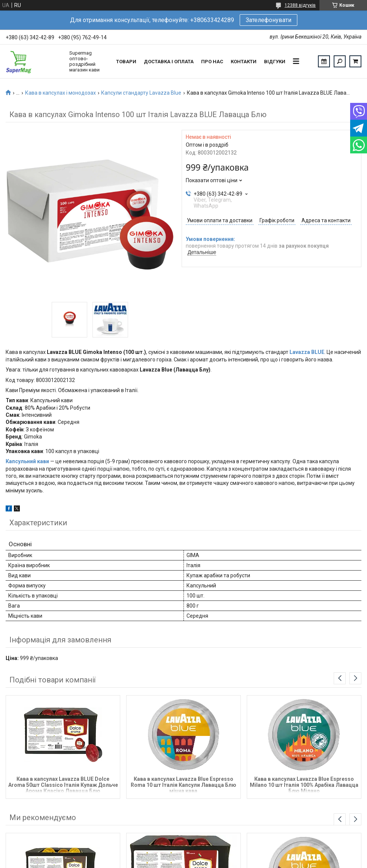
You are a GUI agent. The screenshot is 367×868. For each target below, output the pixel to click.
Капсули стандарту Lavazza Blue (141, 93)
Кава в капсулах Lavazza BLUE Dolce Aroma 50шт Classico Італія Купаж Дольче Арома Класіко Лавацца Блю (63, 784)
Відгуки (275, 62)
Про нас (212, 62)
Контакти (244, 62)
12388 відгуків (300, 5)
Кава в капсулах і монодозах (60, 93)
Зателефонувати (269, 20)
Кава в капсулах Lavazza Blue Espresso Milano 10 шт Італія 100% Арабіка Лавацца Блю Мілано (304, 784)
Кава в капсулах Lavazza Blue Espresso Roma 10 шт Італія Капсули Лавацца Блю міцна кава (183, 784)
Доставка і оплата (169, 62)
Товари (126, 62)
